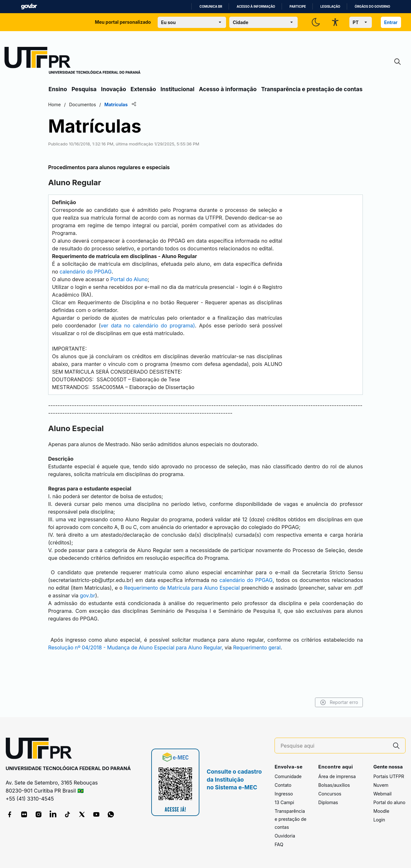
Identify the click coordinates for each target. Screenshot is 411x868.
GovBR (29, 7)
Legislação (330, 7)
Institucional (178, 89)
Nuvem (381, 785)
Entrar (391, 22)
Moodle (381, 811)
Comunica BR (211, 7)
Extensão (143, 89)
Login (379, 820)
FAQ (279, 844)
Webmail (383, 794)
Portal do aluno (389, 802)
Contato (283, 785)
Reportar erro (338, 702)
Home (55, 104)
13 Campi (284, 802)
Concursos (330, 794)
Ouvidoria (285, 836)
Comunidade (288, 776)
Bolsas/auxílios (334, 785)
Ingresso (284, 794)
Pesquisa (84, 89)
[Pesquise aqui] (334, 746)
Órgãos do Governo (372, 7)
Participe (298, 7)
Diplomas (328, 802)
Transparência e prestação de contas (312, 89)
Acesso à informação (256, 7)
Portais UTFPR (389, 776)
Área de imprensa (337, 776)
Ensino (58, 89)
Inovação (114, 89)
